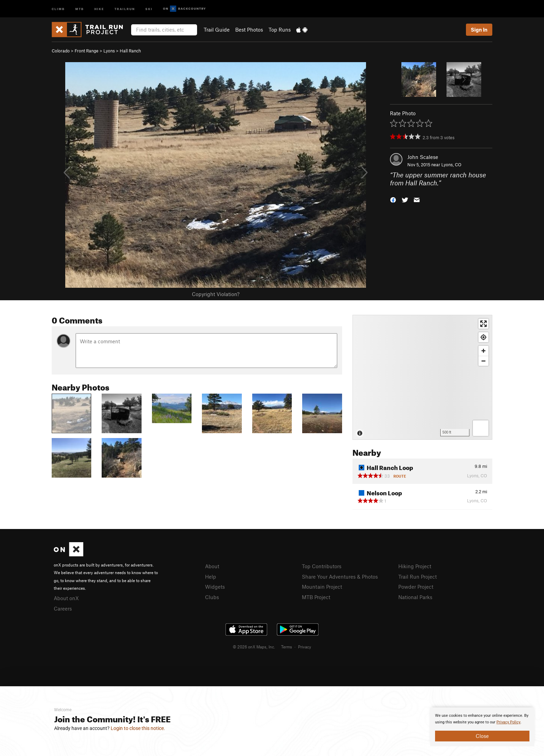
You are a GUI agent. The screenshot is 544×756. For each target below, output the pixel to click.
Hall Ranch (130, 51)
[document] (482, 727)
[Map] (422, 377)
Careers (63, 608)
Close (482, 736)
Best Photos (249, 30)
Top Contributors (322, 566)
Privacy (305, 647)
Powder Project (416, 587)
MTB (80, 9)
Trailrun (125, 9)
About (212, 566)
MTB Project (316, 597)
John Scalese (423, 157)
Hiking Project (415, 566)
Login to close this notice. (138, 728)
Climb (58, 9)
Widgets (215, 587)
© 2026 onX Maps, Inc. (254, 647)
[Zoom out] (483, 361)
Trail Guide (217, 30)
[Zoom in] (483, 351)
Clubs (212, 597)
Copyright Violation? (216, 294)
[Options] (481, 428)
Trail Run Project (418, 577)
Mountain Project (322, 587)
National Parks (415, 597)
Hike (99, 9)
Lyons (109, 51)
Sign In (479, 30)
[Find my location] (483, 337)
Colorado (61, 51)
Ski (149, 9)
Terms (287, 647)
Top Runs (280, 30)
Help (211, 577)
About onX (66, 598)
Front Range (87, 51)
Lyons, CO (451, 165)
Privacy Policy (508, 722)
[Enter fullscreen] (483, 324)
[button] (393, 199)
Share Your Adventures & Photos (340, 577)
